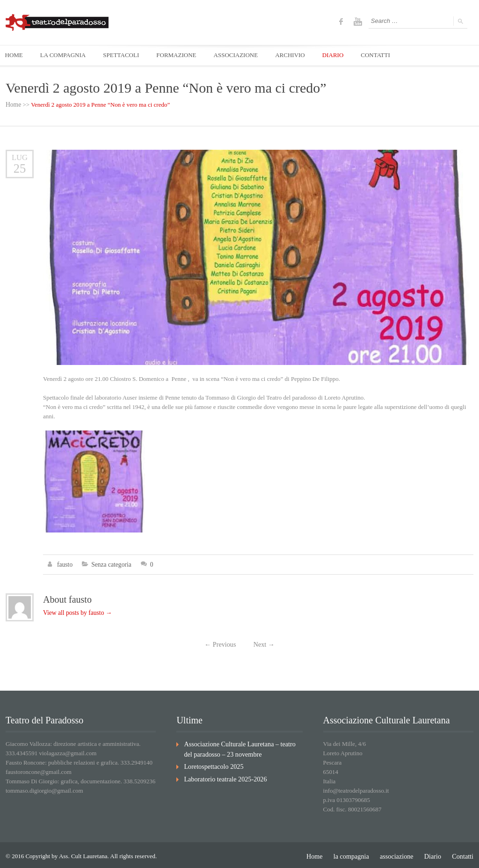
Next (263, 643)
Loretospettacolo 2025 (211, 762)
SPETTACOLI (125, 55)
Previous (221, 643)
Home (13, 105)
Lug (20, 157)
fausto (65, 564)
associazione (401, 854)
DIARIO (342, 55)
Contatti (464, 854)
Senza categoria (110, 564)
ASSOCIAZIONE (242, 55)
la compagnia (359, 854)
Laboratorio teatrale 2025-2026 (222, 774)
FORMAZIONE (181, 55)
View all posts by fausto (76, 611)
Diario (435, 854)
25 (20, 168)
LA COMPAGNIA (65, 55)
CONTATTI (386, 55)
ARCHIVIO (298, 55)
